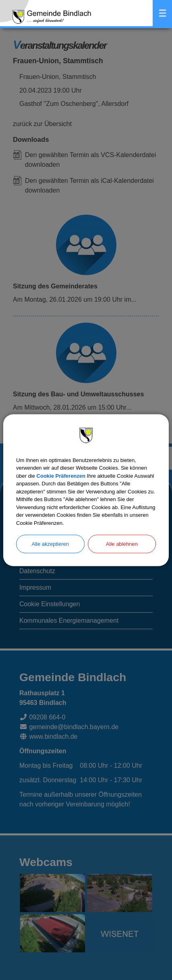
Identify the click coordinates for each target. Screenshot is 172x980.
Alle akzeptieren (51, 544)
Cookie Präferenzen (61, 475)
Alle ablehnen (122, 544)
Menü (162, 13)
